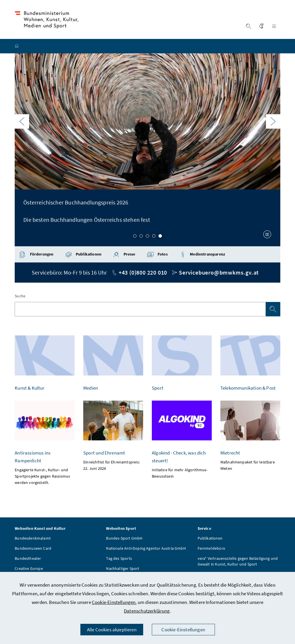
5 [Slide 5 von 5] (160, 237)
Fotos (157, 255)
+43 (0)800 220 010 (143, 273)
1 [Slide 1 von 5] (135, 237)
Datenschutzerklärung (147, 611)
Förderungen (36, 255)
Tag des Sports (119, 559)
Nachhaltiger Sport (123, 569)
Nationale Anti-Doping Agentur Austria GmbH (146, 549)
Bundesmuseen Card (33, 549)
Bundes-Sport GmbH (124, 539)
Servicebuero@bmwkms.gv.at (219, 273)
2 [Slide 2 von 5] (141, 237)
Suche (20, 297)
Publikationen (83, 255)
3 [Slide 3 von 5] (147, 237)
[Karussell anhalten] (267, 235)
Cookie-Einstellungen (114, 602)
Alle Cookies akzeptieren (112, 630)
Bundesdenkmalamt (33, 539)
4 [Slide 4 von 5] (154, 237)
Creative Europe (29, 569)
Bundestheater (28, 559)
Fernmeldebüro (211, 549)
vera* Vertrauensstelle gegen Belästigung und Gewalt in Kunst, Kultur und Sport (238, 562)
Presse (124, 255)
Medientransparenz (202, 255)
